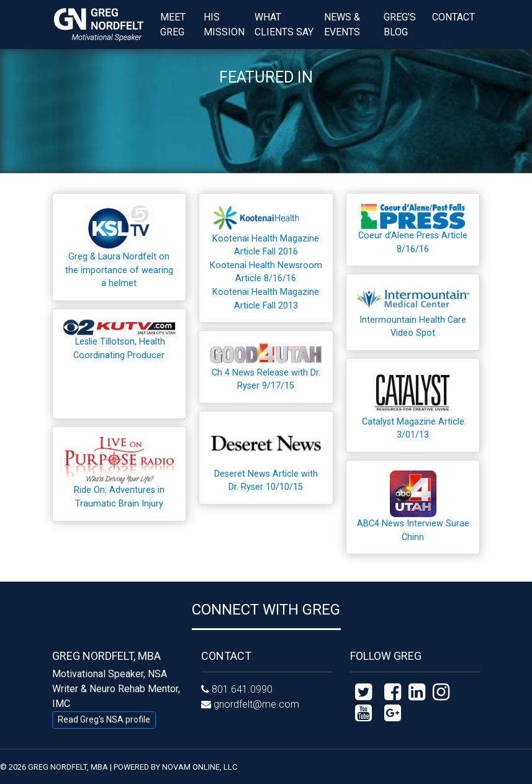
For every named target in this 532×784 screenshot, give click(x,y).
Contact (453, 17)
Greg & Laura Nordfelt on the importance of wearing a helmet (119, 270)
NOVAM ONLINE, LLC (200, 767)
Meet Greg (173, 25)
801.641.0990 (242, 689)
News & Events (342, 25)
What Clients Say (284, 25)
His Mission (224, 25)
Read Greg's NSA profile (104, 719)
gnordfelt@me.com (256, 704)
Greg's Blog (400, 25)
